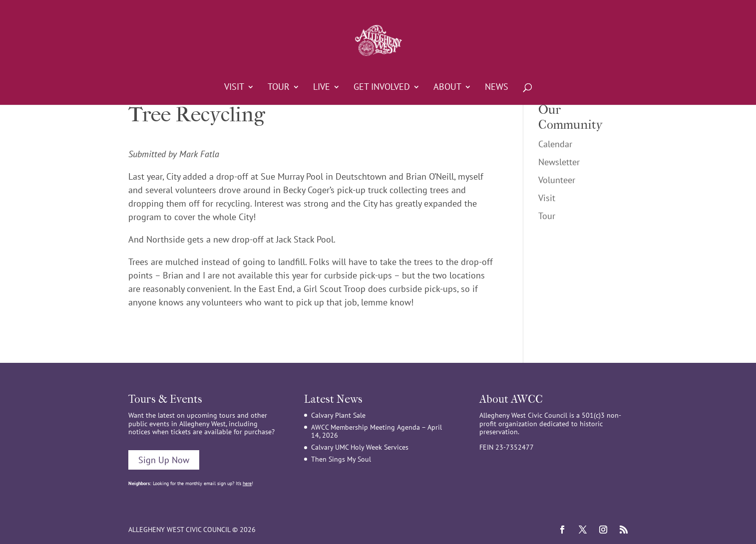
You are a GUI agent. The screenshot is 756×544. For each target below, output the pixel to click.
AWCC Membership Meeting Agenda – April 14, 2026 (377, 431)
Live (322, 88)
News (497, 88)
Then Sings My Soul (341, 459)
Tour (279, 88)
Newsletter (559, 162)
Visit (234, 88)
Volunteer (557, 180)
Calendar (555, 144)
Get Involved (382, 88)
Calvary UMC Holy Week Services (360, 447)
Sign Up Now (164, 460)
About (447, 88)
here (247, 483)
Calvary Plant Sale (338, 415)
